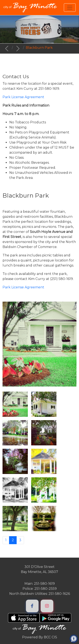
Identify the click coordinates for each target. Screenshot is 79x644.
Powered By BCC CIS (40, 637)
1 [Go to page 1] (6, 540)
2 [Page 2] (13, 540)
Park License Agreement (23, 287)
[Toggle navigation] (70, 8)
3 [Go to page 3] (20, 540)
